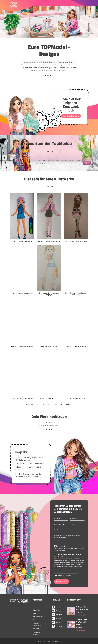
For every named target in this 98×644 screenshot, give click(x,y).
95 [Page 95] (38, 405)
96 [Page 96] (43, 405)
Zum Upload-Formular (71, 116)
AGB (34, 613)
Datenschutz (37, 610)
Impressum (37, 607)
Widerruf (36, 629)
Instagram (57, 615)
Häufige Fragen (38, 616)
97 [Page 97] (49, 405)
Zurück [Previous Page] (29, 405)
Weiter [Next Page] (69, 405)
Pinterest (57, 626)
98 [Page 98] (55, 405)
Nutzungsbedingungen (60, 559)
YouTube (57, 611)
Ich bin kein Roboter (64, 576)
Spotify (56, 622)
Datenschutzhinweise (75, 557)
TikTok (56, 607)
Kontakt (36, 620)
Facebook (57, 618)
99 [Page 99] (61, 405)
